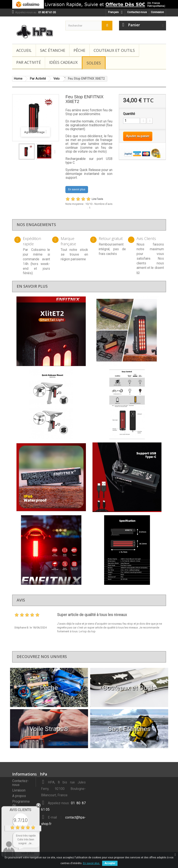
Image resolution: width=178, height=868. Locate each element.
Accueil (24, 50)
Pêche (79, 50)
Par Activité (29, 62)
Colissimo (38, 250)
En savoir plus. (91, 863)
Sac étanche (53, 50)
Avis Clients (20, 810)
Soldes (94, 63)
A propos (19, 796)
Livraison (19, 791)
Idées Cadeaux (63, 62)
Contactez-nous (137, 12)
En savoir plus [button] (77, 189)
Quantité (129, 114)
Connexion (157, 12)
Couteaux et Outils (114, 50)
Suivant (56, 152)
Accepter (110, 863)
